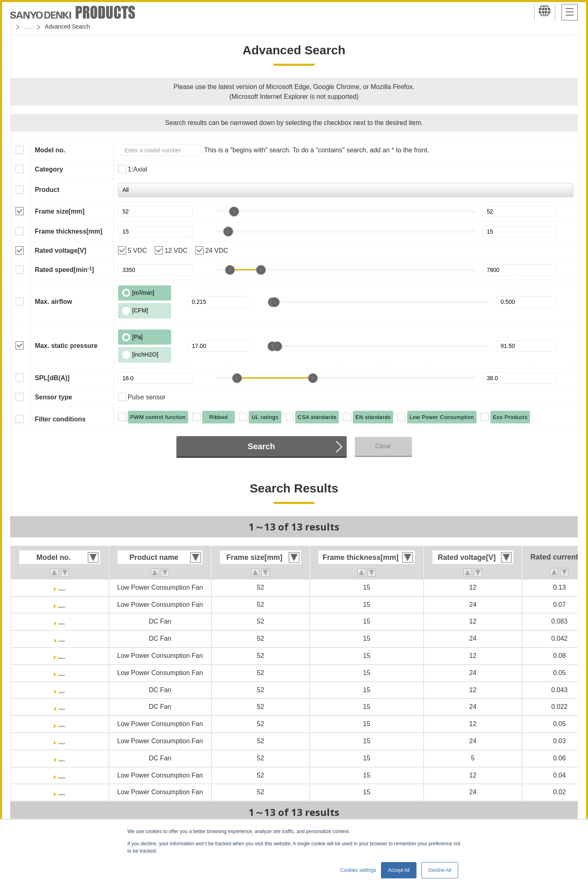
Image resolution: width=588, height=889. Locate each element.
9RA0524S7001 (62, 638)
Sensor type (53, 397)
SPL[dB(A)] (52, 378)
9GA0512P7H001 (62, 724)
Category (49, 169)
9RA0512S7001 (62, 621)
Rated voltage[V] (60, 251)
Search (262, 446)
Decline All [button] (440, 870)
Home (18, 27)
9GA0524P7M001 (62, 792)
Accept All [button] (399, 870)
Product (47, 190)
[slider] (234, 212)
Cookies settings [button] (358, 870)
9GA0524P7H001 (62, 741)
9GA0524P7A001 (62, 673)
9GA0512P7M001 (62, 775)
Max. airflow (53, 302)
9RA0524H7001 (62, 707)
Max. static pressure (66, 346)
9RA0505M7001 (62, 758)
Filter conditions (60, 419)
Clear (383, 446)
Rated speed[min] (64, 270)
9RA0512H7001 (62, 690)
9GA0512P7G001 (61, 587)
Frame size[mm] (60, 211)
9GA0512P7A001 (62, 656)
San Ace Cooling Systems (70, 27)
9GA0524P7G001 (61, 605)
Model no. (50, 150)
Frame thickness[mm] (68, 231)
